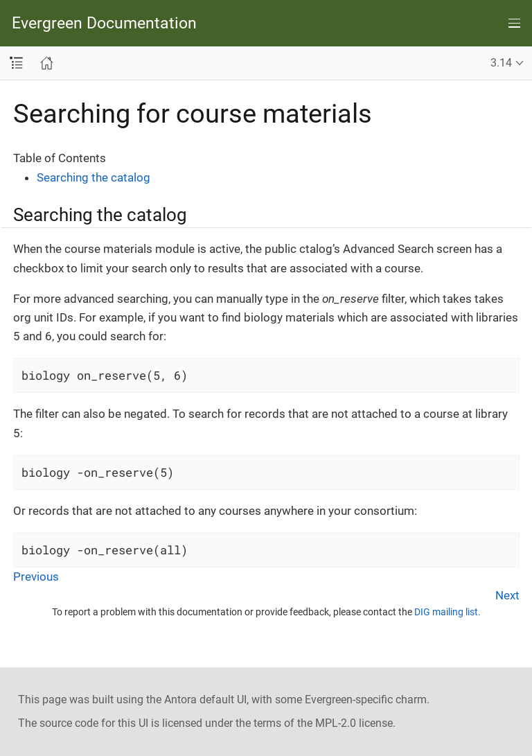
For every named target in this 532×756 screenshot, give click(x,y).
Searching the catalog (94, 177)
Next (507, 595)
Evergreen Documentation (104, 23)
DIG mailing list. (447, 612)
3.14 (501, 63)
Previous (36, 577)
